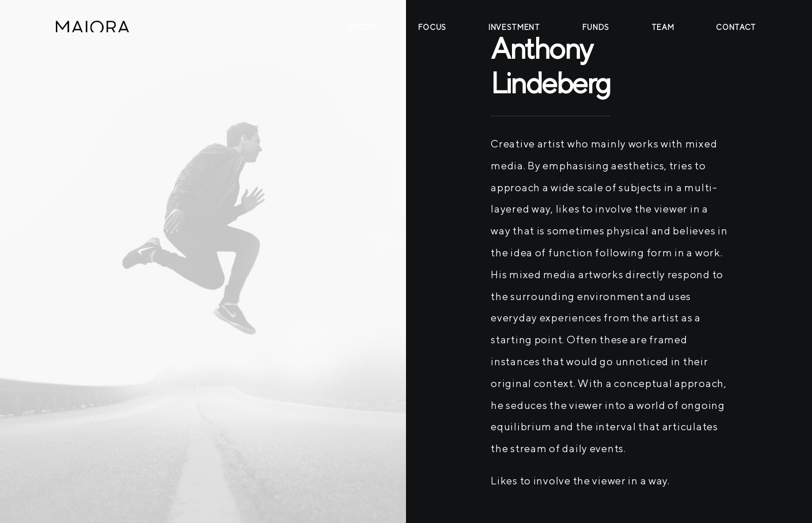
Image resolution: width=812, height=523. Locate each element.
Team (663, 27)
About (362, 27)
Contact (736, 27)
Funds (596, 27)
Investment (514, 27)
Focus (432, 27)
